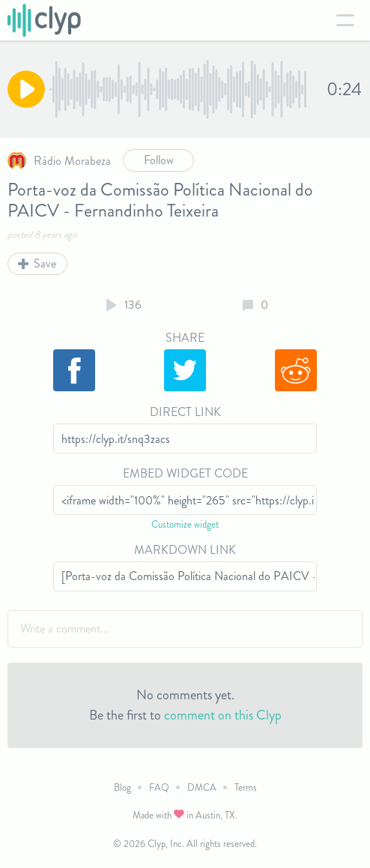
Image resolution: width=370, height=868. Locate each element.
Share (185, 338)
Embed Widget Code (185, 473)
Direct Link (185, 412)
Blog (122, 787)
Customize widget (185, 524)
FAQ (159, 787)
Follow (159, 160)
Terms (246, 787)
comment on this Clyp (223, 715)
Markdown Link (185, 550)
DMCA (202, 787)
